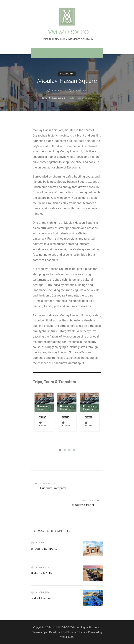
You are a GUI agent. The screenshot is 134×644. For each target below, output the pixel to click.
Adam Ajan (57, 90)
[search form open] (97, 53)
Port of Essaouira (42, 598)
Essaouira (67, 74)
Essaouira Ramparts (44, 548)
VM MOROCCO (68, 32)
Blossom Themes (77, 632)
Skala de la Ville (42, 573)
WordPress (67, 637)
